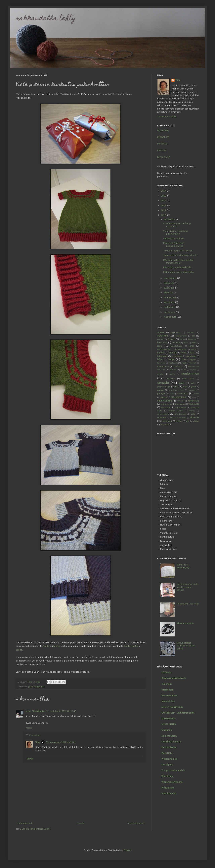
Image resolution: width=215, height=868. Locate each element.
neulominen (39, 687)
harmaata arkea (169, 696)
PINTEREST (163, 144)
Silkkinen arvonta (185, 624)
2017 (164, 191)
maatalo (193, 363)
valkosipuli (166, 408)
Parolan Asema (169, 748)
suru (194, 397)
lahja (160, 360)
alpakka (161, 333)
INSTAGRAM (163, 137)
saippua (164, 397)
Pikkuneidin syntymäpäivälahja (179, 272)
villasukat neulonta (178, 418)
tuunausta (194, 404)
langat (172, 360)
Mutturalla (167, 730)
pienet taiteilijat (164, 387)
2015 (164, 201)
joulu (31, 687)
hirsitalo (176, 343)
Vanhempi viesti (136, 823)
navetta (160, 374)
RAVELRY (162, 151)
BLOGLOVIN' (164, 157)
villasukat (162, 418)
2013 (164, 210)
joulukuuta (170, 220)
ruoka (197, 394)
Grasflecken (168, 690)
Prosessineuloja (169, 759)
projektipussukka (176, 390)
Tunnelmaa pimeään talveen (178, 251)
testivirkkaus (166, 404)
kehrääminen (181, 350)
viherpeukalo (163, 414)
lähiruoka (161, 363)
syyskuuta (169, 288)
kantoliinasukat (164, 350)
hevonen (192, 339)
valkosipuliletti (181, 408)
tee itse (181, 401)
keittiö (161, 353)
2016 (164, 196)
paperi (182, 383)
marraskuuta (171, 278)
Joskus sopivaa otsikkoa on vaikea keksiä (186, 646)
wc (187, 421)
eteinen (161, 339)
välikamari (167, 421)
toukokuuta (170, 307)
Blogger (128, 850)
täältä (46, 646)
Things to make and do (173, 771)
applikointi (176, 333)
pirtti (194, 387)
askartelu (163, 336)
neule (172, 374)
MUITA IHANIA (169, 724)
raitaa (172, 394)
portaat (160, 390)
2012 (164, 215)
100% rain (166, 673)
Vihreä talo (167, 776)
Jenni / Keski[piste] (35, 711)
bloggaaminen (181, 336)
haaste (172, 339)
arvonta (191, 333)
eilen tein (167, 684)
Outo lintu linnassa (171, 742)
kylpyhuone (162, 356)
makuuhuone (163, 367)
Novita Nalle (188, 379)
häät (194, 343)
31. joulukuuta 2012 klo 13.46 (61, 711)
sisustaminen (178, 397)
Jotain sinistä (168, 701)
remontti (183, 394)
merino (173, 370)
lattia (183, 360)
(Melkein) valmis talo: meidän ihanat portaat (188, 587)
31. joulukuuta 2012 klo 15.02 (61, 742)
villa (193, 414)
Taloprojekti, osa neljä (188, 604)
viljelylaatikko (180, 414)
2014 (164, 206)
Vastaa (29, 728)
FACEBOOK (163, 131)
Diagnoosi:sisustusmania (174, 678)
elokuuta (169, 293)
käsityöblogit (191, 356)
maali (184, 363)
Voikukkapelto (169, 794)
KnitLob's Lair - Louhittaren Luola (178, 713)
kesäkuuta (170, 303)
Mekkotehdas (169, 719)
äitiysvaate (165, 425)
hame (182, 339)
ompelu (163, 383)
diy (193, 336)
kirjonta (173, 353)
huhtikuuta (170, 312)
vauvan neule (175, 411)
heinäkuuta (170, 298)
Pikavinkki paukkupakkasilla (177, 268)
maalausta (173, 363)
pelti (193, 383)
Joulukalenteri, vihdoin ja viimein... (181, 255)
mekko (178, 366)
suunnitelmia (165, 401)
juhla (192, 346)
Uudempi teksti (25, 823)
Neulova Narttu (169, 736)
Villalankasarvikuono (172, 782)
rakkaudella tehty (46, 19)
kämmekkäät (177, 356)
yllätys (196, 421)
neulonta (171, 379)
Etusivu (80, 823)
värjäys (179, 421)
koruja (184, 353)
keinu (193, 350)
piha (176, 387)
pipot (185, 387)
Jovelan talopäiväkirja (172, 707)
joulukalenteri (177, 346)
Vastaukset (35, 735)
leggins (193, 360)
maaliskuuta (170, 317)
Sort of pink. (167, 765)
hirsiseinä (162, 343)
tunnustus (180, 404)
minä (183, 370)
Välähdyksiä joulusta (174, 239)
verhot (192, 411)
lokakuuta (169, 283)
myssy (193, 370)
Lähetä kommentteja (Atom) (36, 829)
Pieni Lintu (167, 753)
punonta (192, 390)
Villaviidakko (168, 788)
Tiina (38, 742)
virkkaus (194, 418)
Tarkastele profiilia (167, 117)
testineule (194, 401)
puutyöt (161, 394)
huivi (186, 343)
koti (192, 353)
